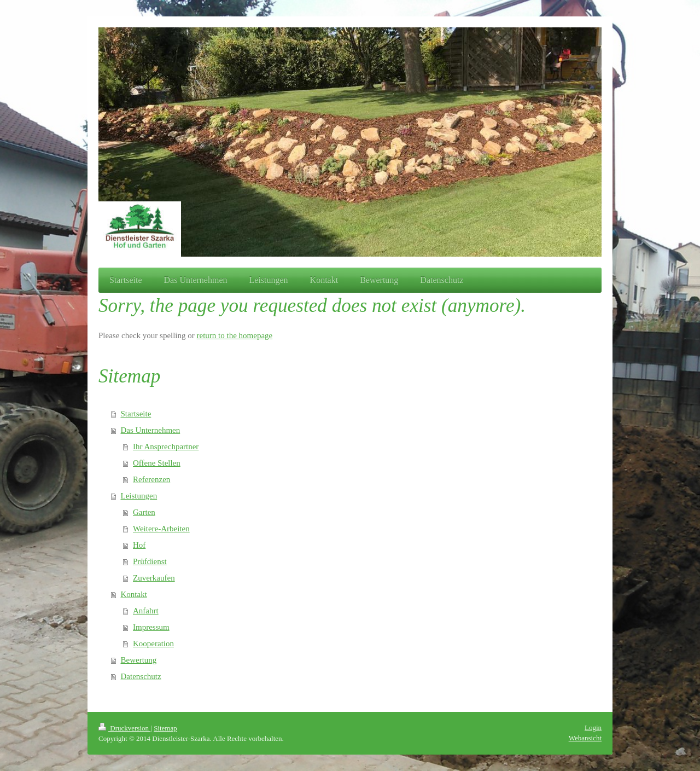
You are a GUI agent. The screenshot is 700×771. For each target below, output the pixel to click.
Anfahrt (146, 611)
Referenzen (151, 479)
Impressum (151, 627)
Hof (139, 545)
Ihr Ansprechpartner (166, 447)
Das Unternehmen (151, 430)
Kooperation (153, 644)
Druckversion (124, 728)
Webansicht (585, 738)
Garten (144, 512)
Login (593, 727)
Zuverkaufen (154, 578)
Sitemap (165, 728)
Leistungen (139, 496)
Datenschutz (141, 676)
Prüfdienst (150, 561)
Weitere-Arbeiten (161, 529)
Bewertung (139, 660)
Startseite (136, 414)
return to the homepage (235, 335)
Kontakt (134, 594)
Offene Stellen (157, 463)
